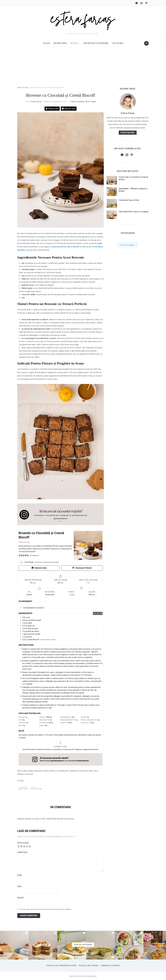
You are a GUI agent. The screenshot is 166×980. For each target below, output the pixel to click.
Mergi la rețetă (52, 109)
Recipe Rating (23, 842)
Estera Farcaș (36, 101)
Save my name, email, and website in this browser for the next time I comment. (46, 908)
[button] (20, 555)
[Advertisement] (83, 69)
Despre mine (60, 43)
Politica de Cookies (89, 964)
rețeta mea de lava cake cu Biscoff (65, 247)
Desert (88, 101)
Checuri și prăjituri (78, 101)
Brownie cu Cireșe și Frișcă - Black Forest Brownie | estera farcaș (49, 818)
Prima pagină (23, 88)
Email (20, 885)
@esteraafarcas (57, 760)
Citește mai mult (128, 133)
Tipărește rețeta (69, 109)
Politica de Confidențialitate (61, 964)
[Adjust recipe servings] (69, 593)
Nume (20, 874)
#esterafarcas (83, 760)
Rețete (74, 43)
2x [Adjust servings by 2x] (98, 612)
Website (21, 897)
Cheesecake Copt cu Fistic (129, 200)
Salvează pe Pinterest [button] (82, 568)
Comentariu (22, 851)
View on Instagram (83, 943)
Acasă (46, 43)
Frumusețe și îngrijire (96, 43)
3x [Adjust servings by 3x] (101, 612)
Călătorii (118, 43)
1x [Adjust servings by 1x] (94, 612)
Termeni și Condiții (110, 964)
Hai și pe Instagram (128, 284)
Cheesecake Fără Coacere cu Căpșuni (134, 212)
